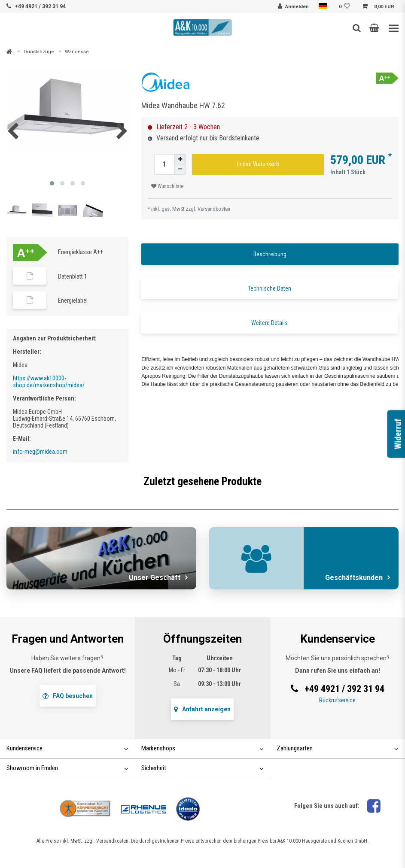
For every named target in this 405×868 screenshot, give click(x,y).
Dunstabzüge (39, 52)
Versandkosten (214, 209)
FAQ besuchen (68, 696)
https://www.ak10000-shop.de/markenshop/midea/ (49, 382)
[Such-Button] (357, 28)
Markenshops (202, 748)
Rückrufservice (337, 700)
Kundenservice (67, 748)
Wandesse (77, 52)
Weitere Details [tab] (269, 323)
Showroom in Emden (67, 768)
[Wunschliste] (346, 7)
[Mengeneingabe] (164, 164)
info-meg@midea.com (40, 452)
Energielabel (73, 300)
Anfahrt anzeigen (202, 709)
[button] (374, 28)
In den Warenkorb (258, 164)
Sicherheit (202, 768)
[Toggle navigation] (394, 29)
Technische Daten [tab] (269, 288)
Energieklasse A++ (81, 252)
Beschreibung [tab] (270, 254)
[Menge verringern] (180, 169)
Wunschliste (167, 186)
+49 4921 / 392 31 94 (40, 6)
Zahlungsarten (338, 748)
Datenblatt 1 (73, 276)
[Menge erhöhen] (180, 159)
